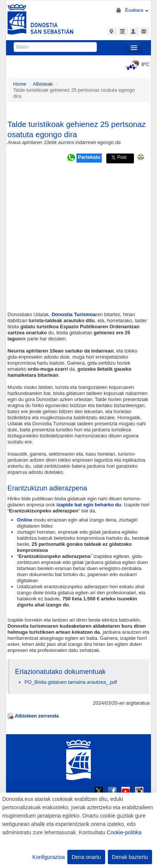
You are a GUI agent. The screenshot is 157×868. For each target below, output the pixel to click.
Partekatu (89, 157)
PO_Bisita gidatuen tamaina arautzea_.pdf (71, 682)
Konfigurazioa (49, 857)
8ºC (136, 64)
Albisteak (43, 84)
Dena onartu (86, 857)
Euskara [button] (137, 10)
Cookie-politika (124, 832)
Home (20, 84)
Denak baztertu (130, 857)
